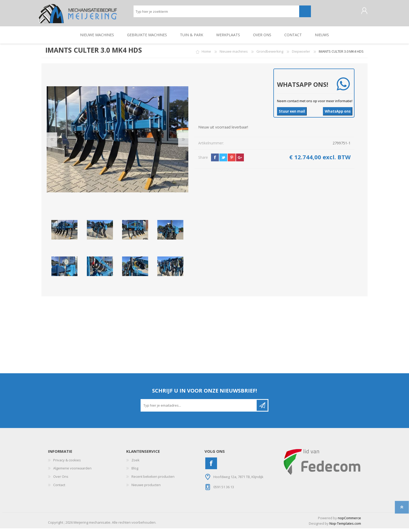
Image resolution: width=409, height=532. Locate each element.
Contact (59, 488)
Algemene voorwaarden (72, 472)
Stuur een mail (292, 115)
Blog (135, 472)
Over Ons (61, 480)
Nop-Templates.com (345, 527)
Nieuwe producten (146, 488)
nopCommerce (349, 522)
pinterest (232, 161)
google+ (240, 161)
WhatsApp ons (338, 115)
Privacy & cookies (67, 464)
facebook (215, 161)
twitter (223, 161)
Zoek (136, 464)
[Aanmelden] (199, 409)
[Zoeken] (216, 13)
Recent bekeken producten (153, 480)
